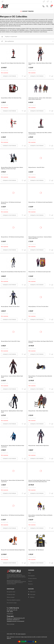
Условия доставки (11, 595)
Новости (30, 581)
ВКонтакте (32, 592)
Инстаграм (32, 595)
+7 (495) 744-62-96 (13, 608)
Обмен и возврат (11, 597)
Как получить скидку (12, 603)
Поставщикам (31, 576)
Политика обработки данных (14, 600)
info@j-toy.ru (10, 614)
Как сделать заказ (11, 592)
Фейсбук (31, 597)
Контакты (30, 584)
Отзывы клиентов (32, 579)
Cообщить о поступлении (9, 76)
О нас (29, 573)
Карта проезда (11, 624)
